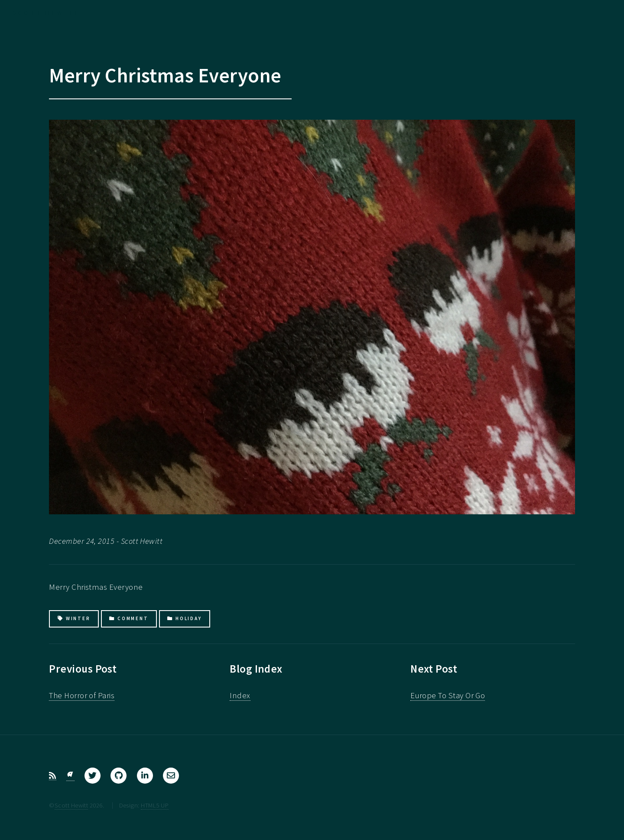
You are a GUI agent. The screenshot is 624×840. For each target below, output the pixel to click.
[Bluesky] (70, 776)
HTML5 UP (155, 805)
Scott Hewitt (71, 805)
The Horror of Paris (82, 695)
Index (240, 695)
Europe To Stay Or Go (448, 695)
